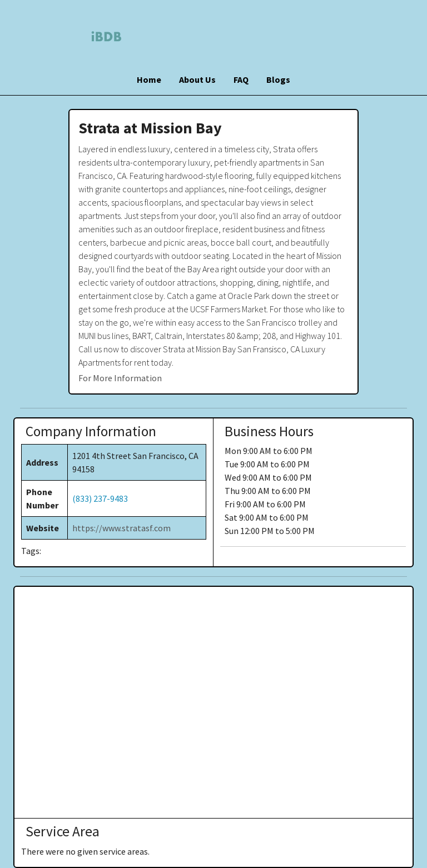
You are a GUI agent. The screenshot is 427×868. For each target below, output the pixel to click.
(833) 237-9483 (100, 498)
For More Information (120, 378)
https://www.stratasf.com (121, 528)
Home (149, 79)
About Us (197, 79)
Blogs (278, 79)
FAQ (241, 79)
